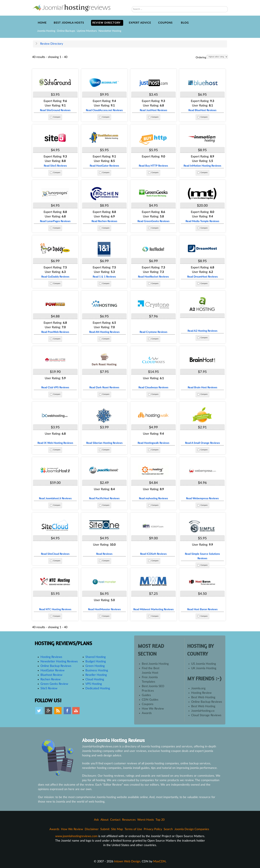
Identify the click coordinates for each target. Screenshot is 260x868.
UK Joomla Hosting (204, 668)
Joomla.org (198, 688)
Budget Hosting (96, 662)
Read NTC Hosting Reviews (55, 609)
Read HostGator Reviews (104, 166)
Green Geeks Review (54, 684)
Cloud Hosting (95, 679)
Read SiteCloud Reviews (55, 554)
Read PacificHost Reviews (104, 498)
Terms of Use (133, 829)
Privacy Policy (153, 829)
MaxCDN (159, 862)
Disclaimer (92, 829)
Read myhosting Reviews (153, 498)
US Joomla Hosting (204, 664)
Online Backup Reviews (56, 666)
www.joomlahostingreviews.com (76, 836)
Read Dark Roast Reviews (104, 387)
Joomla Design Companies (192, 829)
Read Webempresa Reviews (202, 498)
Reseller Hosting (96, 675)
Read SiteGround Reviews (55, 110)
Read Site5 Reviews (55, 166)
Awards (147, 713)
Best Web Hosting (203, 697)
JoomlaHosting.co (203, 711)
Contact (115, 820)
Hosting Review (201, 693)
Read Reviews (104, 554)
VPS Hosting (94, 684)
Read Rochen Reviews (104, 221)
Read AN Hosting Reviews (104, 332)
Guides (146, 695)
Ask (96, 820)
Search (132, 2)
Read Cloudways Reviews (153, 387)
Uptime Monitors (87, 31)
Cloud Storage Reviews (206, 715)
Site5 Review (49, 688)
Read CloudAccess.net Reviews (104, 110)
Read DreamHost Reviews (202, 277)
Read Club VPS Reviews (55, 387)
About (104, 820)
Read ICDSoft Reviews (153, 554)
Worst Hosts (146, 820)
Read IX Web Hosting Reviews (55, 443)
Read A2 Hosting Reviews (202, 331)
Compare (57, 117)
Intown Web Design (127, 862)
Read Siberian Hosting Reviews (104, 443)
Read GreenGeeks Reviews (153, 221)
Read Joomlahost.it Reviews (55, 498)
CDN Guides (150, 700)
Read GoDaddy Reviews (55, 277)
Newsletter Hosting (110, 31)
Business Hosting (97, 671)
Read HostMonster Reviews (104, 609)
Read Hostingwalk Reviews (153, 443)
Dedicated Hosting (98, 688)
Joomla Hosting (46, 31)
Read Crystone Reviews (153, 332)
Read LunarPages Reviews (55, 221)
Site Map (117, 829)
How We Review (153, 709)
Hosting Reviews (51, 657)
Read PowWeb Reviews (55, 332)
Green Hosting (95, 666)
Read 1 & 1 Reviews (104, 277)
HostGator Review (52, 671)
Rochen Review (50, 679)
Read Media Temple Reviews (202, 221)
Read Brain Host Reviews (202, 387)
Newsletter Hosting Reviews (59, 662)
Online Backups (66, 31)
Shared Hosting (96, 657)
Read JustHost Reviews (153, 110)
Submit (105, 829)
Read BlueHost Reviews (202, 110)
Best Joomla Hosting (155, 664)
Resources (129, 820)
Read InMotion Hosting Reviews (202, 166)
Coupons (148, 704)
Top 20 (160, 820)
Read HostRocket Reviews (153, 277)
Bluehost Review (51, 675)
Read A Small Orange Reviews (202, 443)
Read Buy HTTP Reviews (153, 166)
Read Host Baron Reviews (202, 609)
